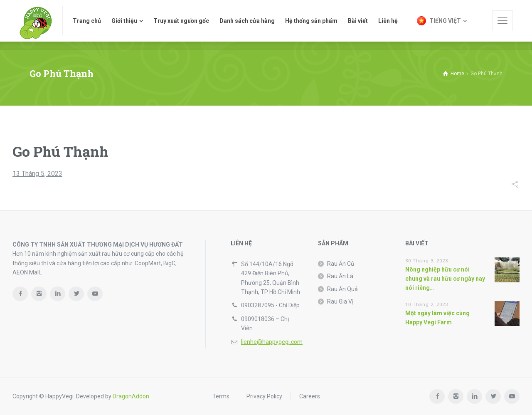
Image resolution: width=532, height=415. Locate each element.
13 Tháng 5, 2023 (37, 174)
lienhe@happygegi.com (272, 342)
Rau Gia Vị (340, 301)
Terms (221, 396)
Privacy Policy (264, 396)
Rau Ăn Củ (341, 264)
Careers (310, 396)
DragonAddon (131, 396)
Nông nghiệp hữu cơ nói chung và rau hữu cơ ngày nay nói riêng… (445, 279)
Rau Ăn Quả (342, 289)
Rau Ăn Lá (340, 276)
